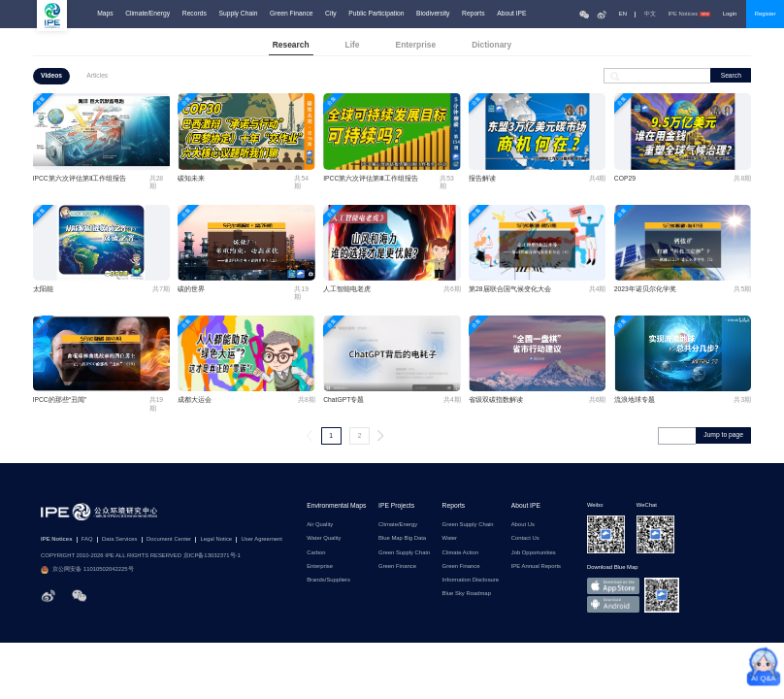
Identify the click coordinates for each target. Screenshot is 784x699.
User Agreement (262, 539)
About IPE (511, 14)
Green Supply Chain (404, 553)
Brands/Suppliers (328, 580)
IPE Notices (689, 14)
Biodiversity (433, 14)
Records (195, 14)
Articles (97, 75)
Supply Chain (238, 14)
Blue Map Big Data (402, 538)
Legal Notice (216, 539)
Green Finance (291, 14)
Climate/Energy (147, 14)
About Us (523, 525)
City (331, 14)
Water (450, 538)
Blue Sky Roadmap (467, 594)
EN (623, 14)
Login (730, 14)
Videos (51, 75)
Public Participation (376, 14)
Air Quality (320, 525)
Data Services (120, 539)
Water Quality (324, 538)
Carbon (316, 553)
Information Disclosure (471, 580)
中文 (650, 14)
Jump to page (723, 434)
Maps (105, 14)
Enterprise (320, 566)
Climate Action (461, 553)
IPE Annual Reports (536, 566)
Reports (474, 14)
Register (766, 14)
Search (731, 75)
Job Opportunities (534, 553)
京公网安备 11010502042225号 (87, 570)
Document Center (169, 539)
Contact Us (525, 538)
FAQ (87, 539)
